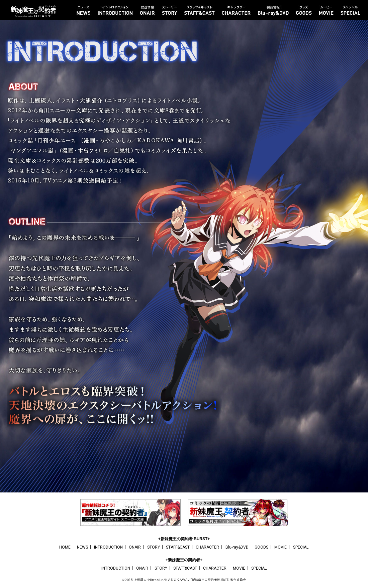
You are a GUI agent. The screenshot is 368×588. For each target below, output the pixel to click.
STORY (154, 547)
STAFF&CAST (178, 547)
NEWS (82, 547)
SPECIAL (301, 547)
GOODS (261, 547)
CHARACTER (207, 547)
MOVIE (281, 547)
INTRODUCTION (108, 547)
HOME (65, 547)
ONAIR (135, 547)
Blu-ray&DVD (237, 547)
